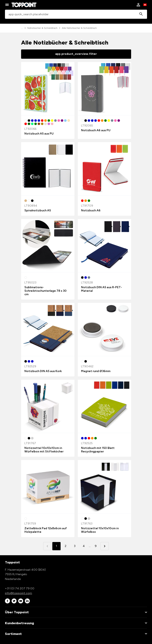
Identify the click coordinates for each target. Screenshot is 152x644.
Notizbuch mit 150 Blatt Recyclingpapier (98, 450)
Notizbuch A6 (91, 210)
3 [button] (75, 546)
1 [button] (56, 546)
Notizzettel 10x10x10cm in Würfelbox (100, 530)
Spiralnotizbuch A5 (38, 210)
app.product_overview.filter (76, 54)
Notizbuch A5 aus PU (39, 134)
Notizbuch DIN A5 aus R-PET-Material (102, 289)
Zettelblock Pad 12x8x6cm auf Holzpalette (46, 530)
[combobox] (76, 14)
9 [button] (96, 546)
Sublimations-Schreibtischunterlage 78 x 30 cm (45, 291)
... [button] (90, 546)
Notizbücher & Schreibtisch (42, 28)
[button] (105, 546)
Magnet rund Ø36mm (96, 371)
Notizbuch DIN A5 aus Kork (43, 371)
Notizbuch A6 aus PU (96, 130)
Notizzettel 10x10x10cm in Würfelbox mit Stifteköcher (44, 450)
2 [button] (66, 546)
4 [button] (84, 546)
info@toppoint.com (19, 593)
